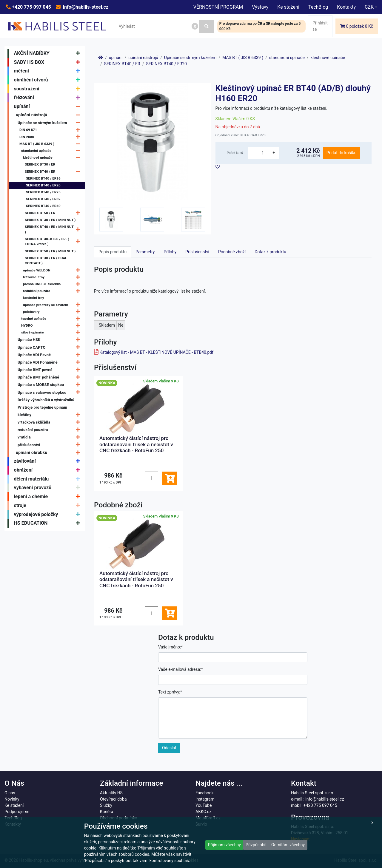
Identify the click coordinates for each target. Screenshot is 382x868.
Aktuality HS (111, 793)
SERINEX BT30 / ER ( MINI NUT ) (50, 220)
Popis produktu (113, 252)
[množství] (263, 153)
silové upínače (52, 332)
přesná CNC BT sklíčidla (53, 284)
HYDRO (52, 326)
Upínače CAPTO (50, 347)
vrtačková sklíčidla (50, 422)
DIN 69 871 (51, 130)
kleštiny (50, 415)
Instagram (205, 799)
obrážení (48, 470)
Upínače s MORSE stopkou (50, 385)
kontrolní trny (34, 298)
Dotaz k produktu (270, 252)
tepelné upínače (52, 319)
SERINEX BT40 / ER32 (43, 199)
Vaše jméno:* (171, 647)
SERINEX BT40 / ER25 (43, 192)
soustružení (48, 89)
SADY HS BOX (48, 62)
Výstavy (260, 7)
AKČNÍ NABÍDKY (48, 53)
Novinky (12, 799)
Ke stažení (288, 7)
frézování (48, 98)
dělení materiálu (48, 479)
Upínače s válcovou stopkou (50, 392)
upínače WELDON (53, 270)
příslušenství (50, 445)
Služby (106, 805)
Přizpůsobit (256, 845)
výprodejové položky (48, 515)
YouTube (204, 805)
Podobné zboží (232, 252)
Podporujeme (17, 812)
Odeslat (169, 748)
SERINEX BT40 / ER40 (43, 206)
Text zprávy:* (170, 692)
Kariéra (107, 812)
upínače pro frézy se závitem (53, 305)
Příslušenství (197, 252)
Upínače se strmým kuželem (50, 123)
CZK (369, 7)
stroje (48, 506)
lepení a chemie (48, 497)
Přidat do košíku (341, 153)
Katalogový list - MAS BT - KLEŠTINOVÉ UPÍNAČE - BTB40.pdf (156, 352)
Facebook (205, 793)
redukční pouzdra (53, 291)
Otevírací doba (113, 799)
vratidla (50, 437)
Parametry (145, 252)
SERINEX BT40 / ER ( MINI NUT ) (54, 230)
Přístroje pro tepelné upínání (42, 407)
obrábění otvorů (48, 80)
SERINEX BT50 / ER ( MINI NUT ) (50, 251)
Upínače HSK (50, 340)
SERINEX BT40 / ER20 (43, 185)
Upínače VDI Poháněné (50, 362)
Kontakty (346, 7)
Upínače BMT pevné (50, 370)
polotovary (53, 312)
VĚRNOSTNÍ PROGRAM (218, 7)
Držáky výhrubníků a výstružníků (46, 400)
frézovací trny (53, 277)
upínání (48, 106)
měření (48, 71)
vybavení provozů (48, 488)
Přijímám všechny (224, 845)
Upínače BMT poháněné (50, 377)
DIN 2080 (51, 137)
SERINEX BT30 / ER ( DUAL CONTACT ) (46, 261)
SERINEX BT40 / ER (54, 172)
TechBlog (318, 7)
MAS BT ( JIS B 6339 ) (51, 144)
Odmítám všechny (288, 845)
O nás (10, 793)
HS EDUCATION (48, 523)
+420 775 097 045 (31, 7)
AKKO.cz (203, 812)
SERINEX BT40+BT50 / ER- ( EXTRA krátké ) (54, 242)
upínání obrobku (49, 453)
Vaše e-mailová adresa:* (181, 669)
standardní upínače (52, 151)
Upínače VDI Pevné (50, 355)
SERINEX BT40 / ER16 (43, 178)
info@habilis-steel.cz (85, 7)
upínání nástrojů (49, 115)
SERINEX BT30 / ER (40, 164)
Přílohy (170, 252)
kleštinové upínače (53, 158)
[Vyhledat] (207, 26)
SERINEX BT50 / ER (54, 213)
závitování (48, 461)
